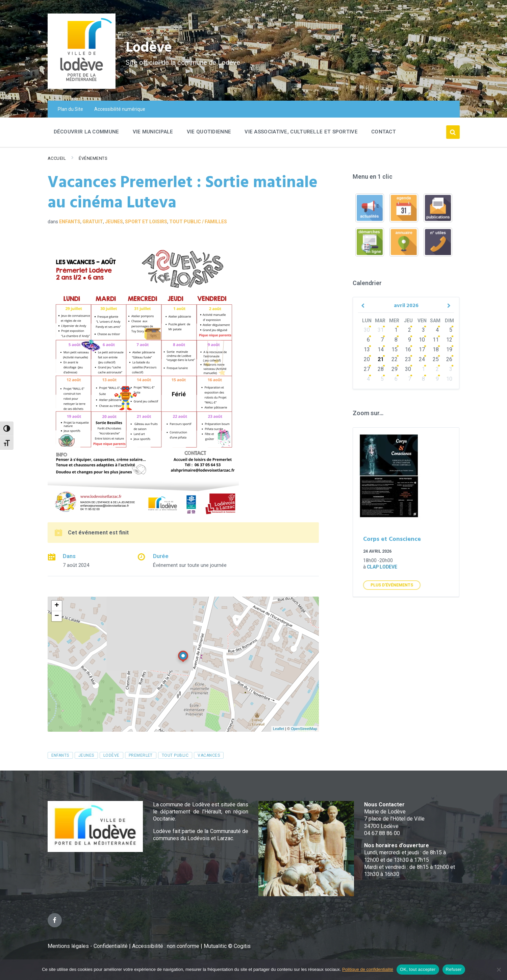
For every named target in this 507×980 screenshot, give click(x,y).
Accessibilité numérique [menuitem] (120, 109)
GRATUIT (93, 222)
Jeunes (114, 222)
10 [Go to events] (422, 340)
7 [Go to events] (382, 340)
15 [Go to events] (395, 349)
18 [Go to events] (436, 349)
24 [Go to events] (422, 359)
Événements (93, 158)
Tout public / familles (198, 222)
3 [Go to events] (423, 330)
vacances (209, 755)
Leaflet (278, 729)
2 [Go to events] (410, 330)
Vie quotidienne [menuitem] (209, 132)
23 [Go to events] (408, 359)
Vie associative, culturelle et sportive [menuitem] (301, 132)
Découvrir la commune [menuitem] (86, 132)
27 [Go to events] (367, 369)
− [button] (57, 616)
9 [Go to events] (410, 340)
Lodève (153, 47)
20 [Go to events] (367, 359)
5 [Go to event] (451, 330)
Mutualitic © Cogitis (227, 946)
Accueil (57, 158)
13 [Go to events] (367, 349)
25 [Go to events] (436, 359)
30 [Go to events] (367, 330)
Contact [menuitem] (384, 132)
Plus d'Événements (392, 585)
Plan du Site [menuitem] (70, 109)
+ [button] (57, 606)
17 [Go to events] (422, 349)
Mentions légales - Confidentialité (88, 946)
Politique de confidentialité (368, 969)
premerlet (141, 755)
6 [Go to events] (368, 340)
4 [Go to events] (437, 330)
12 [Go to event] (449, 340)
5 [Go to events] (382, 379)
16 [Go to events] (408, 349)
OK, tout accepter (418, 969)
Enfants (70, 222)
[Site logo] (82, 87)
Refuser (454, 969)
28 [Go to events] (381, 369)
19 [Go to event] (449, 349)
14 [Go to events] (381, 349)
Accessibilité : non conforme (166, 946)
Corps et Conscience (392, 539)
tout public (175, 755)
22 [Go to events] (395, 359)
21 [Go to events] (381, 359)
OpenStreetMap (304, 729)
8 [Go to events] (396, 340)
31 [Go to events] (381, 330)
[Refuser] (499, 970)
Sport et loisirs (146, 222)
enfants (60, 755)
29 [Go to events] (395, 369)
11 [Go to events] (436, 340)
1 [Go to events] (396, 330)
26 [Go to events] (449, 359)
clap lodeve (382, 567)
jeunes (86, 755)
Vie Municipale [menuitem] (153, 132)
